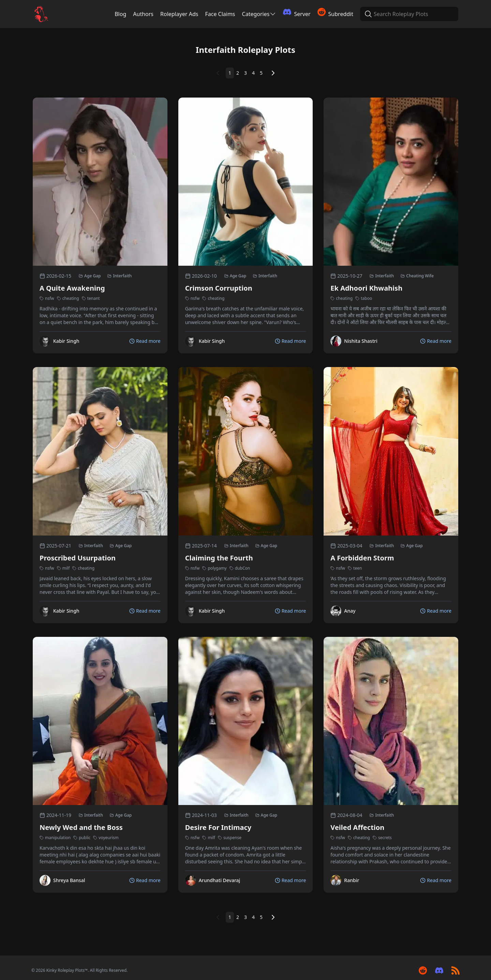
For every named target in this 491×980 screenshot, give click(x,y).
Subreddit (335, 13)
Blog (120, 14)
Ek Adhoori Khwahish (366, 288)
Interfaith (120, 276)
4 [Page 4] (253, 73)
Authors (143, 14)
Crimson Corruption (219, 288)
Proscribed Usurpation (78, 558)
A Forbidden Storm (362, 558)
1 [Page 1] (230, 73)
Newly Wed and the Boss (81, 827)
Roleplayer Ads (179, 14)
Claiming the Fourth (219, 558)
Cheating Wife (417, 276)
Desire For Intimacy (218, 827)
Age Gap (90, 276)
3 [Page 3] (245, 73)
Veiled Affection (357, 827)
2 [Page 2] (238, 73)
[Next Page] (273, 73)
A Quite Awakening (72, 288)
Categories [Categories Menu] (259, 14)
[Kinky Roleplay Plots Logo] (41, 14)
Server (297, 13)
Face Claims (220, 14)
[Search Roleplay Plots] (368, 14)
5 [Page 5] (261, 73)
